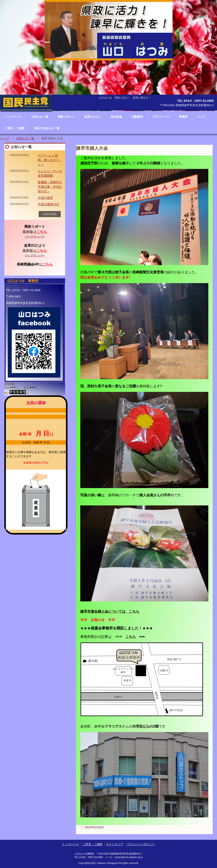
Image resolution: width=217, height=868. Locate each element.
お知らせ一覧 (25, 138)
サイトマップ (115, 844)
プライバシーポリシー (141, 844)
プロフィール (161, 117)
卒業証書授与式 (48, 204)
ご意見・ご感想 (15, 128)
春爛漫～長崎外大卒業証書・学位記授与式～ (50, 187)
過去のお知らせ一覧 (47, 128)
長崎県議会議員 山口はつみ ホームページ (26, 116)
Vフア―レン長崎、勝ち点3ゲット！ (49, 160)
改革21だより (93, 117)
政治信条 (117, 117)
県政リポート (66, 117)
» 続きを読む (50, 214)
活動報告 (137, 117)
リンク (201, 117)
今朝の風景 (45, 198)
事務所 (183, 117)
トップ (5, 138)
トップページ (71, 844)
